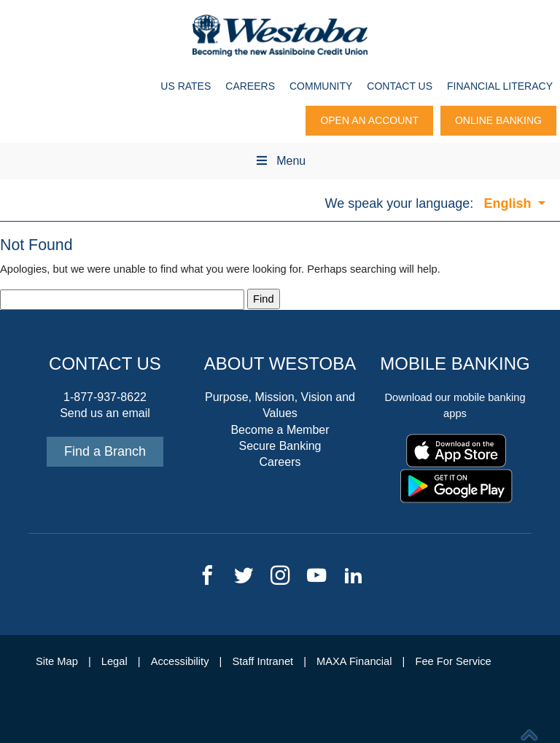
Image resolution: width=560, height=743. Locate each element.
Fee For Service (454, 661)
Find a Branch (105, 451)
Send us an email (105, 413)
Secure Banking (280, 446)
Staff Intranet (262, 661)
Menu (280, 161)
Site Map (57, 661)
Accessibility (180, 661)
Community (321, 86)
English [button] (509, 203)
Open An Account (369, 120)
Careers (250, 86)
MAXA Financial (354, 661)
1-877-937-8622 (105, 397)
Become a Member (280, 430)
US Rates (186, 86)
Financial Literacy (500, 86)
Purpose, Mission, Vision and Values (280, 405)
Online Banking (498, 120)
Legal (114, 661)
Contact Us (400, 86)
